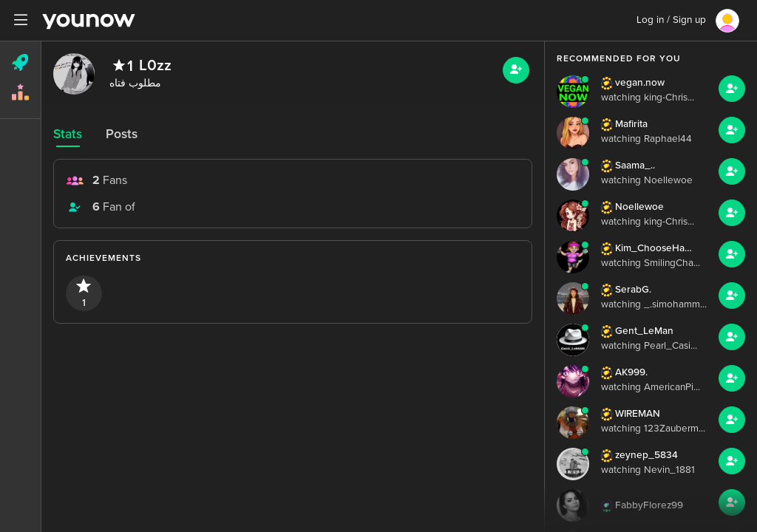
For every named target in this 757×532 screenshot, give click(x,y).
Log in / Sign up (671, 20)
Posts (122, 134)
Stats (68, 134)
